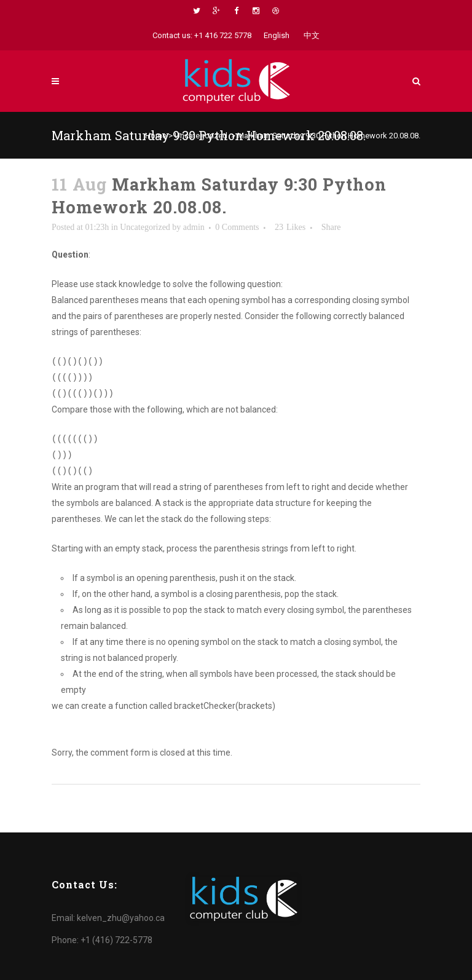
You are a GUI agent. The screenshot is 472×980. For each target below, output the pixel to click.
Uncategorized (201, 136)
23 (290, 227)
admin (194, 227)
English (277, 35)
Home (156, 136)
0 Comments (237, 227)
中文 (312, 35)
